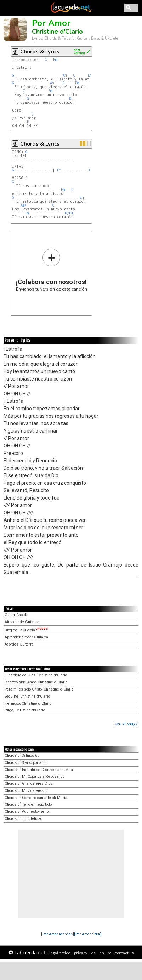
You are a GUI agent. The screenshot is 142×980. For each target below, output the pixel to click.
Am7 (24, 205)
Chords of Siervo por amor (26, 763)
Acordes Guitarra (19, 644)
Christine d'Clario (57, 32)
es (93, 953)
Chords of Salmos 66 (22, 756)
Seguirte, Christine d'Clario (27, 696)
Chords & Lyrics (40, 52)
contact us (124, 953)
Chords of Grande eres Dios (29, 784)
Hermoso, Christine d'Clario (28, 703)
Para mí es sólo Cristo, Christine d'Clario (39, 689)
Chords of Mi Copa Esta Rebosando (35, 776)
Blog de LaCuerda (27, 630)
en (102, 953)
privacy (81, 953)
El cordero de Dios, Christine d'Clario (36, 675)
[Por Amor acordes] (58, 934)
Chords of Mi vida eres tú (26, 791)
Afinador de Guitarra (22, 622)
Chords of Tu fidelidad (24, 819)
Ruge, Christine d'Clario (25, 710)
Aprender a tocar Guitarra (26, 637)
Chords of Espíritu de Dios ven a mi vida (39, 770)
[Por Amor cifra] (88, 934)
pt (109, 953)
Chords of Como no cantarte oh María (36, 798)
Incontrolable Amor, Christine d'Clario (36, 682)
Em (55, 60)
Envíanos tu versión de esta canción (52, 270)
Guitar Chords (16, 615)
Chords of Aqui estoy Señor (27, 812)
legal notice (60, 953)
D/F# (69, 213)
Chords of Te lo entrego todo (28, 804)
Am (65, 75)
